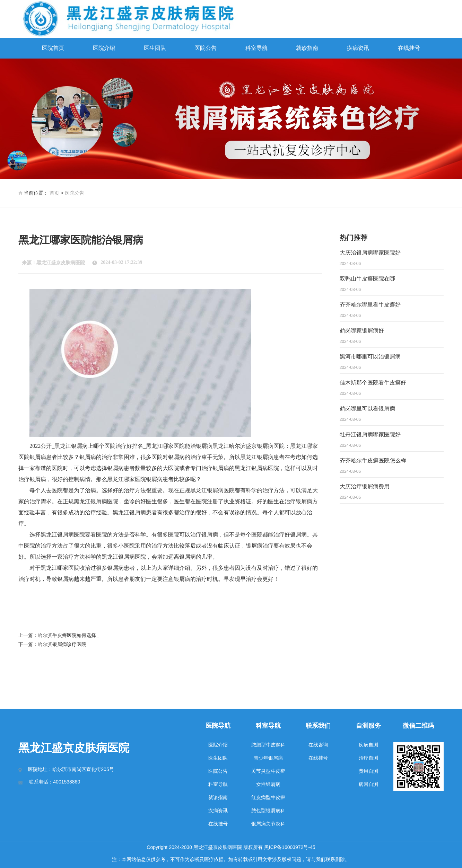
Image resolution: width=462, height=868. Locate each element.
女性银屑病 (268, 784)
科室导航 (256, 48)
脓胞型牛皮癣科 (268, 745)
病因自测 (368, 784)
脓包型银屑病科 (268, 811)
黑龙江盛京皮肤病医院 (61, 263)
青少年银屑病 (268, 758)
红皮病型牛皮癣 (268, 797)
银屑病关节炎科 (268, 824)
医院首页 (53, 48)
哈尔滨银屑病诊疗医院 (62, 644)
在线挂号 (409, 48)
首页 (54, 193)
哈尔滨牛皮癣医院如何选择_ (68, 635)
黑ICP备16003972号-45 (290, 847)
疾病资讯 (358, 48)
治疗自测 (368, 758)
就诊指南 (307, 48)
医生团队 (155, 48)
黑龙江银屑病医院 (257, 468)
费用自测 (368, 771)
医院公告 (206, 48)
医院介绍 (104, 48)
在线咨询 (318, 745)
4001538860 (67, 782)
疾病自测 (368, 745)
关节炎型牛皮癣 (268, 771)
